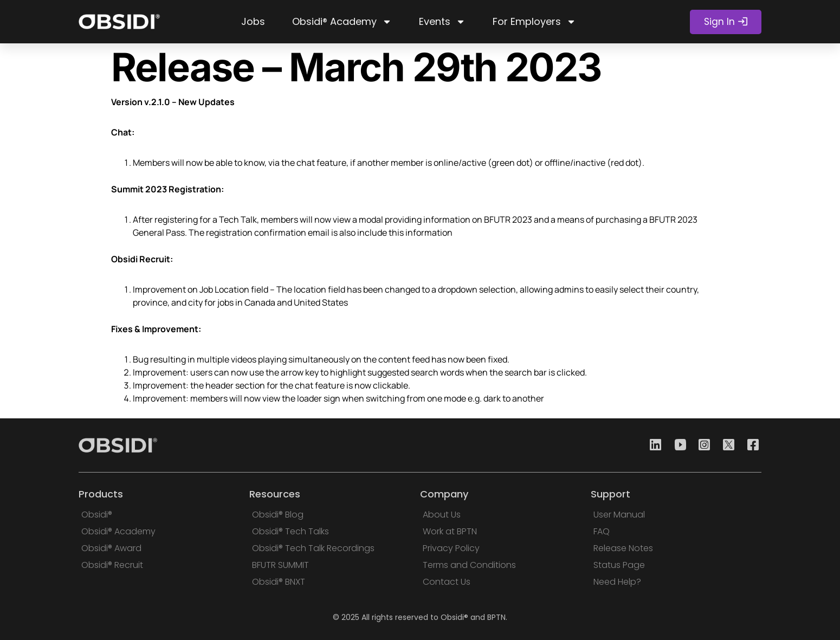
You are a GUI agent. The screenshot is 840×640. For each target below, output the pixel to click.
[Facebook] (750, 445)
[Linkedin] (652, 445)
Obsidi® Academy (342, 22)
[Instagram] (701, 445)
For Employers (534, 22)
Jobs (253, 21)
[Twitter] (726, 445)
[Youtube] (677, 445)
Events (442, 22)
